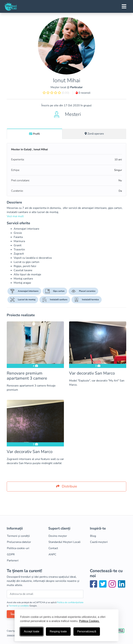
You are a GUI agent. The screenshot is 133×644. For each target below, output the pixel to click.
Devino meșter (58, 536)
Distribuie (67, 486)
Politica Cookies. (89, 621)
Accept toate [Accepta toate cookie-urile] (32, 631)
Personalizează (87, 631)
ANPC (52, 554)
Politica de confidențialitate (70, 602)
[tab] (35, 134)
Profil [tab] (34, 134)
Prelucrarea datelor (19, 542)
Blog (93, 536)
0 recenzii (83, 93)
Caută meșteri (99, 542)
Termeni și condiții (18, 536)
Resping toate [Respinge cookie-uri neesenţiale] (58, 631)
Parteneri (13, 561)
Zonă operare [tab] (94, 134)
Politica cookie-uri (18, 548)
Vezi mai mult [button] (15, 216)
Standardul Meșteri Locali (65, 542)
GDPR (11, 554)
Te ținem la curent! (24, 571)
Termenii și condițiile (19, 606)
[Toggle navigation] (124, 6)
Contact (53, 548)
